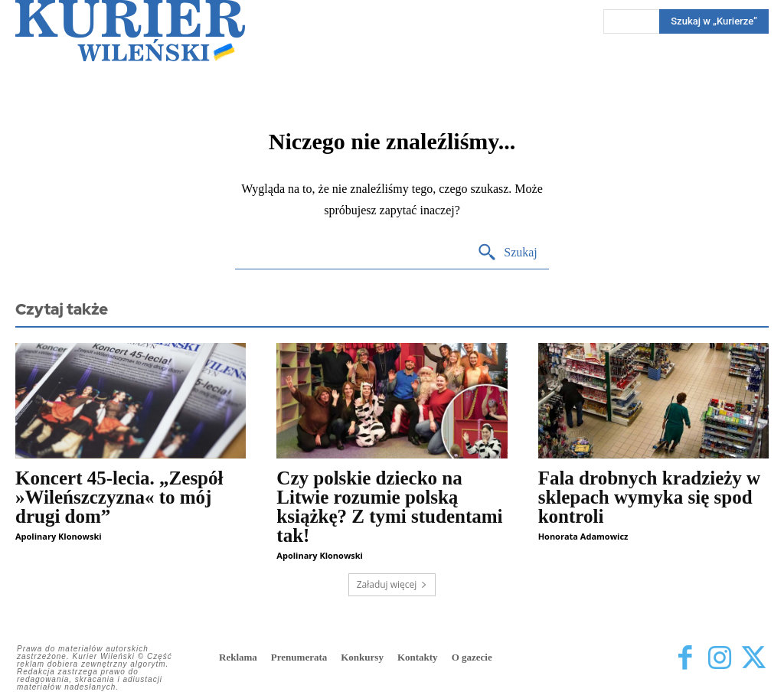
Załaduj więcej (392, 584)
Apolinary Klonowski (59, 536)
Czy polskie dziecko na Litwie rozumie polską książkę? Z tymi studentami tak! (389, 507)
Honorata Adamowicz (583, 536)
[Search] (507, 253)
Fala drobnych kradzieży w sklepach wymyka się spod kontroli (650, 497)
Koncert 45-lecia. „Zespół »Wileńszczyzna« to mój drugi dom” (119, 497)
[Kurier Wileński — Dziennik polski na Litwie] (130, 31)
